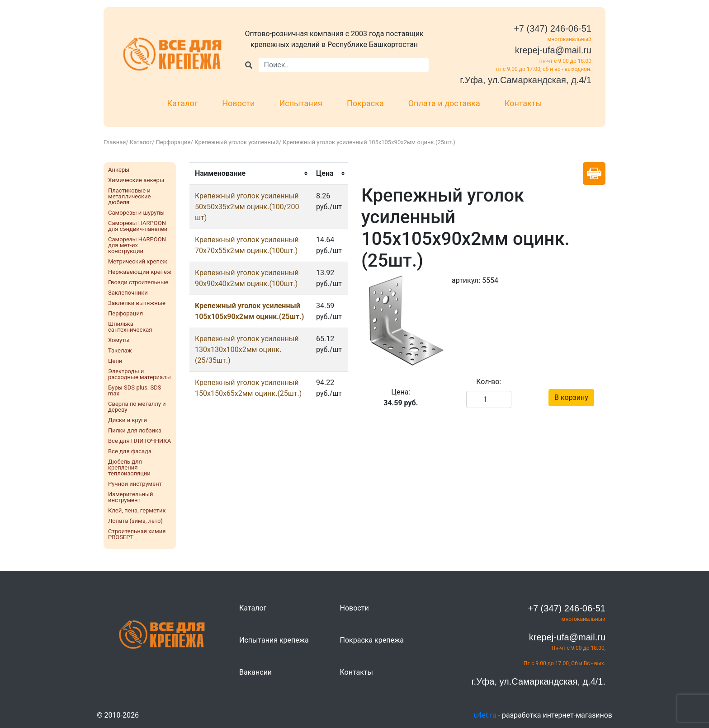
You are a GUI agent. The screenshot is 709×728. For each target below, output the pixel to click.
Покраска (365, 103)
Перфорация (173, 142)
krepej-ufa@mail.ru (553, 50)
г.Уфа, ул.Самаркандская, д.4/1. (539, 681)
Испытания (301, 103)
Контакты (523, 103)
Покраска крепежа (372, 640)
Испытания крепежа (274, 640)
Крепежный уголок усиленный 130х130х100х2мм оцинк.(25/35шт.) (247, 350)
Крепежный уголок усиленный (236, 142)
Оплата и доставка (444, 103)
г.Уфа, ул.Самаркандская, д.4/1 (526, 80)
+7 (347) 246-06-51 (553, 28)
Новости (238, 103)
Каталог (183, 103)
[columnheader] (250, 174)
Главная (115, 142)
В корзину (571, 397)
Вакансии (255, 672)
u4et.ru (485, 715)
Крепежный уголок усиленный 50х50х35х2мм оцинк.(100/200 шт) (247, 207)
